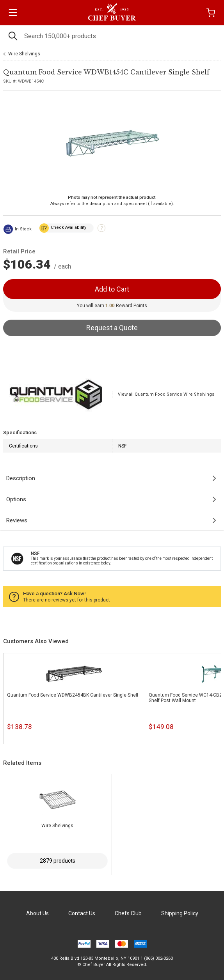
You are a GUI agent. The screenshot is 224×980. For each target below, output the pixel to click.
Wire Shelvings (24, 54)
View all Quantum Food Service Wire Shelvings (166, 394)
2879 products (58, 861)
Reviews (17, 520)
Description (21, 478)
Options (16, 499)
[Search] (112, 36)
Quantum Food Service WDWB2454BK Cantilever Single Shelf (73, 695)
